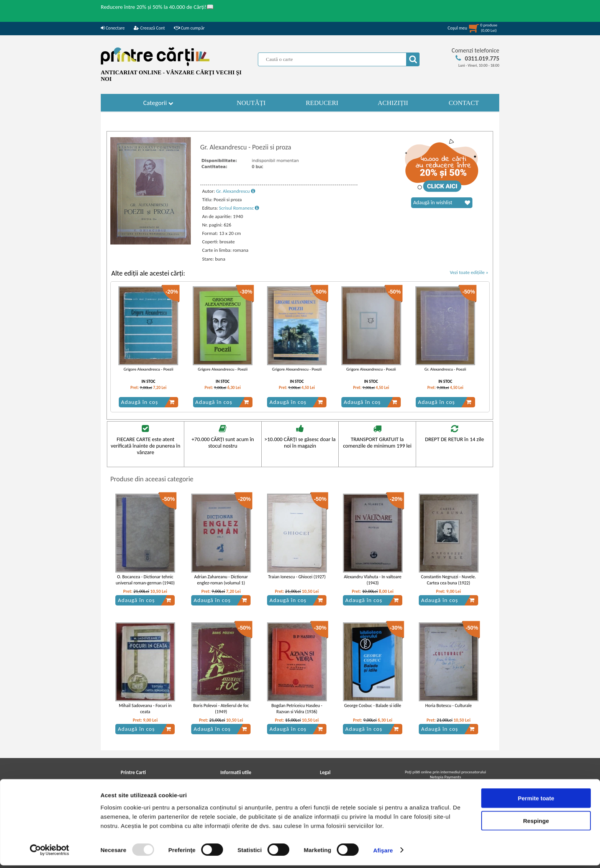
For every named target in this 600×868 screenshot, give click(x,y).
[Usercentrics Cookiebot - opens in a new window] (50, 853)
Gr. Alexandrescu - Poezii (445, 369)
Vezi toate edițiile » (469, 272)
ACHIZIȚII (393, 103)
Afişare (383, 853)
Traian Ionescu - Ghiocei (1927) (297, 577)
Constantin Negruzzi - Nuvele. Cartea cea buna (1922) (448, 580)
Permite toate (536, 801)
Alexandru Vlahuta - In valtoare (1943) (372, 580)
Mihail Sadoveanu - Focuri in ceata (145, 709)
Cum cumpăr (189, 28)
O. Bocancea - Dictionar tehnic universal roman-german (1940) (145, 580)
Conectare (113, 28)
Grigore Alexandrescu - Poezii (149, 369)
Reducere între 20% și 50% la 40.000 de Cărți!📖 (157, 7)
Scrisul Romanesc (239, 208)
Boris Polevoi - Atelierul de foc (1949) (221, 709)
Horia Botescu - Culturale (448, 706)
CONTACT (464, 103)
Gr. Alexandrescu (236, 191)
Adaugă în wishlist (442, 203)
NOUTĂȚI (251, 103)
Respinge (536, 823)
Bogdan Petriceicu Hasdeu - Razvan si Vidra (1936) (297, 709)
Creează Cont (149, 28)
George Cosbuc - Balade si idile (373, 706)
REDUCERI (322, 103)
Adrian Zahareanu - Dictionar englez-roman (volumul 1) (221, 580)
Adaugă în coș (148, 402)
